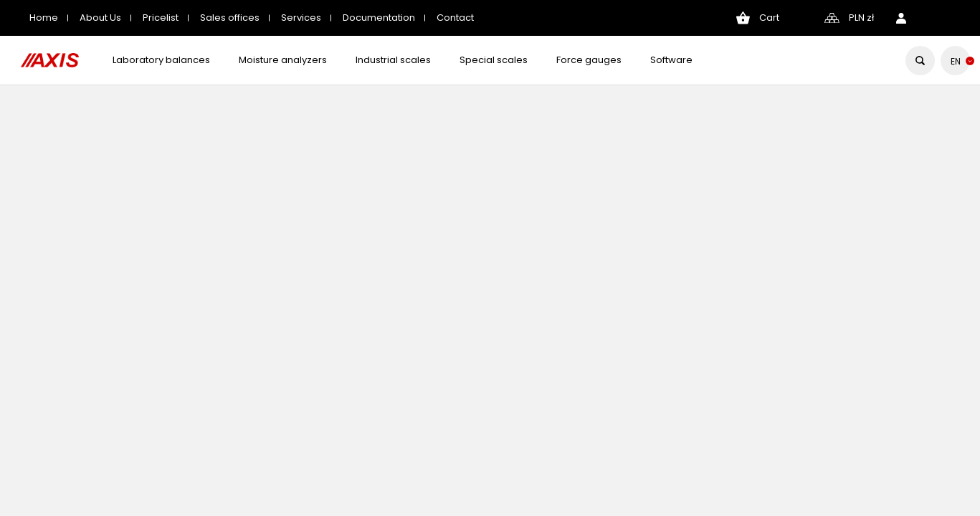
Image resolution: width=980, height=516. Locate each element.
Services (301, 18)
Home (44, 18)
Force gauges (589, 60)
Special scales (494, 60)
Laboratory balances (161, 60)
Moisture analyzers (283, 60)
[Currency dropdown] (861, 18)
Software (671, 60)
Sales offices (230, 18)
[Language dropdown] (955, 61)
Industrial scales (393, 60)
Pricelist (161, 18)
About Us (100, 18)
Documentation (379, 18)
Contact (455, 18)
